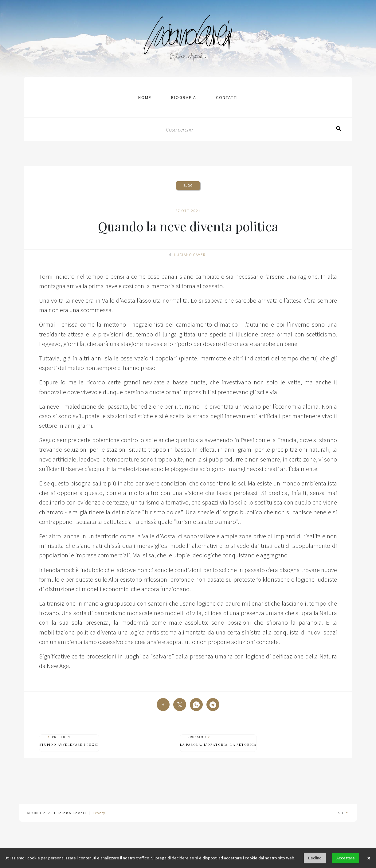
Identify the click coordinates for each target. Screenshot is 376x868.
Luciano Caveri (191, 255)
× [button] (369, 858)
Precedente (69, 741)
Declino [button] (315, 858)
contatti (227, 97)
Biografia (184, 97)
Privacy (99, 813)
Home (145, 97)
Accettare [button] (346, 858)
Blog (188, 185)
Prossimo (218, 741)
